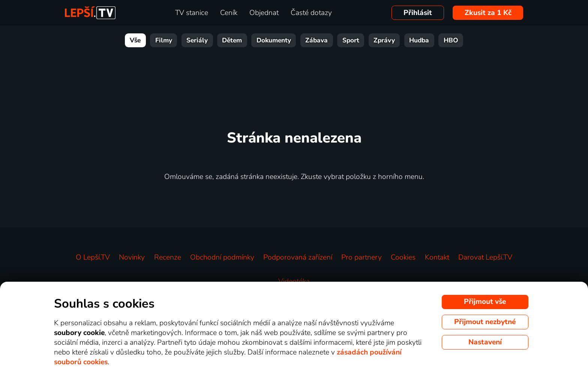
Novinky (132, 257)
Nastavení (485, 342)
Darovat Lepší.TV (485, 257)
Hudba (419, 40)
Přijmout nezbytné (485, 322)
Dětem (232, 40)
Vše (135, 40)
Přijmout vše (485, 302)
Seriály (197, 40)
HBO (451, 40)
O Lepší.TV (93, 257)
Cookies (403, 257)
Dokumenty (274, 40)
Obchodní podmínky (222, 257)
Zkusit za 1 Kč (488, 13)
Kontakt (437, 257)
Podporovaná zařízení (298, 257)
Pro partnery (361, 257)
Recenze (168, 257)
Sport (351, 40)
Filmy (164, 40)
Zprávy (384, 40)
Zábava (316, 40)
